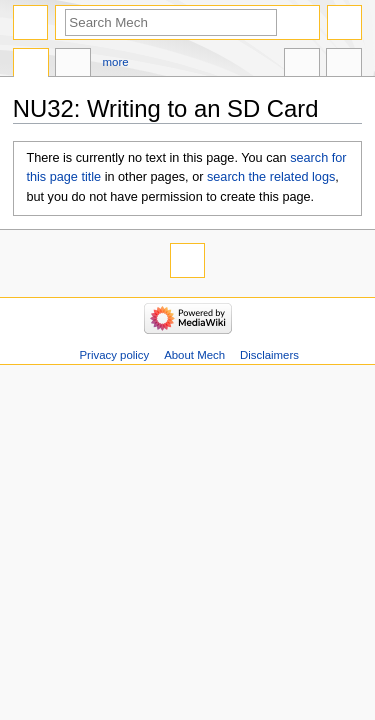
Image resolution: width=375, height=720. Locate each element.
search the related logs (271, 177)
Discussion (73, 65)
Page (31, 65)
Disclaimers (269, 355)
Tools (344, 65)
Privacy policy (114, 355)
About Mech (194, 355)
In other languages (302, 65)
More (116, 62)
